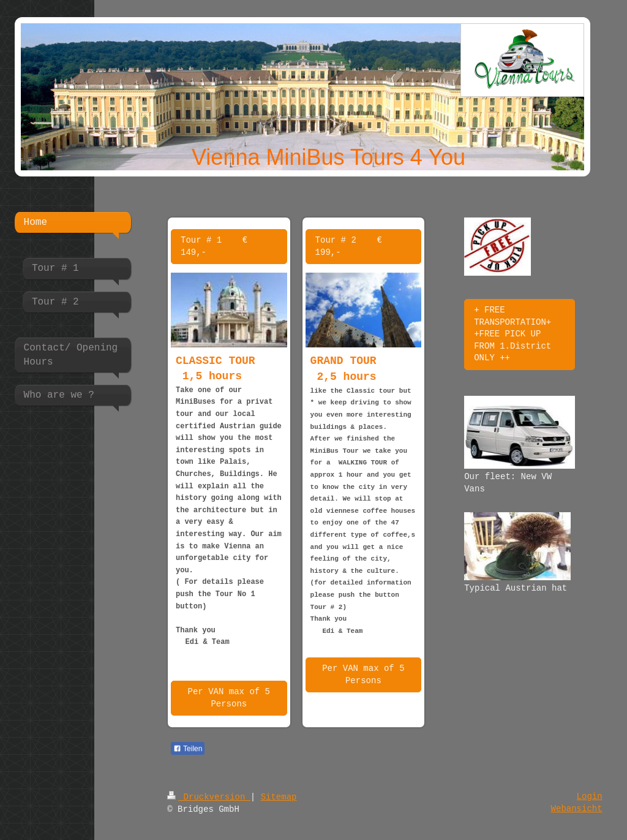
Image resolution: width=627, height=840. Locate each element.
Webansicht (577, 809)
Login (590, 796)
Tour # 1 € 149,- (214, 246)
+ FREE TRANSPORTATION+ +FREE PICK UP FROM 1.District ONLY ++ (512, 334)
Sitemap (279, 797)
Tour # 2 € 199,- (349, 246)
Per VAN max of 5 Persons (229, 698)
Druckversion (209, 797)
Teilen (188, 749)
